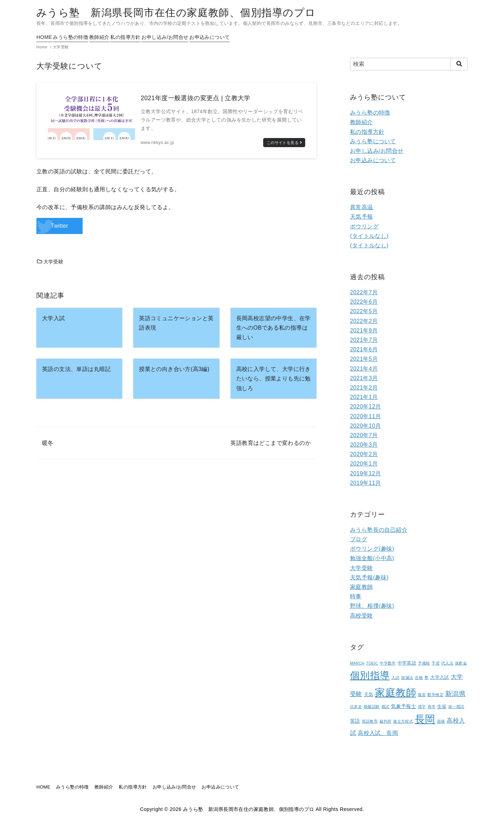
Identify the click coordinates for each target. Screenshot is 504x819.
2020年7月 (364, 435)
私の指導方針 (148, 37)
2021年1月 (364, 397)
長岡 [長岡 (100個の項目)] (425, 719)
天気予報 (362, 217)
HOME (44, 37)
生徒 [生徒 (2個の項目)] (442, 707)
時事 (356, 596)
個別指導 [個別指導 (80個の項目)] (370, 676)
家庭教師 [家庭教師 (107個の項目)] (395, 692)
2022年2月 (364, 321)
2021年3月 (364, 378)
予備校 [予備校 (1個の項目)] (424, 663)
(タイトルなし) (369, 236)
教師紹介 (114, 37)
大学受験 (50, 262)
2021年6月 (364, 349)
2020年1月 (364, 464)
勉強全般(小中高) (372, 558)
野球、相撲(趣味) (372, 606)
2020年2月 (364, 454)
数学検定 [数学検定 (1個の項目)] (435, 695)
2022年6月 (364, 302)
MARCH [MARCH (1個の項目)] (357, 663)
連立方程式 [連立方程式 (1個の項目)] (403, 721)
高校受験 (362, 616)
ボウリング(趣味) (372, 549)
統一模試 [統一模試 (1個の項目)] (456, 707)
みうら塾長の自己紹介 (379, 530)
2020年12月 (366, 407)
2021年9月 (364, 331)
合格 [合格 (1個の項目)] (419, 677)
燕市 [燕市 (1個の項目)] (432, 707)
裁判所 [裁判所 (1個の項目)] (385, 721)
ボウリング (364, 226)
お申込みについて (247, 37)
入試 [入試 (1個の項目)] (395, 677)
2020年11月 (366, 416)
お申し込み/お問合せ (195, 37)
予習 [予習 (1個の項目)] (436, 663)
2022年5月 (364, 311)
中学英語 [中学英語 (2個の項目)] (407, 663)
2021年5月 (364, 359)
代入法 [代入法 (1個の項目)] (447, 663)
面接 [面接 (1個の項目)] (441, 721)
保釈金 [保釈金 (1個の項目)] (461, 663)
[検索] (409, 64)
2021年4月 (364, 369)
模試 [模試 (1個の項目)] (386, 707)
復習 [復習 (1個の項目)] (422, 695)
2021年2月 (364, 388)
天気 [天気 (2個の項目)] (369, 695)
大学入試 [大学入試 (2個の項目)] (440, 677)
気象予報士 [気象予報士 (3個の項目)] (404, 706)
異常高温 (362, 207)
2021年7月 (364, 340)
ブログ (359, 539)
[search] (459, 64)
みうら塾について (373, 141)
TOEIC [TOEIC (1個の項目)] (372, 663)
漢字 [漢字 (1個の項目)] (422, 707)
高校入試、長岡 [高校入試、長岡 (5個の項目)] (378, 733)
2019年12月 (366, 473)
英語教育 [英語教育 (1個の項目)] (370, 721)
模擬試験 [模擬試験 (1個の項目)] (372, 707)
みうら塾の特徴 (78, 37)
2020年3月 (364, 445)
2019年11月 (366, 483)
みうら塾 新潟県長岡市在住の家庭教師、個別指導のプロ (176, 13)
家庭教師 (362, 587)
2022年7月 (364, 292)
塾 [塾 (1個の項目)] (426, 677)
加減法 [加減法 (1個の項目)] (407, 677)
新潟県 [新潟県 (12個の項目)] (455, 694)
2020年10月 (366, 426)
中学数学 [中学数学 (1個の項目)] (388, 663)
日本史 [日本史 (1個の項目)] (356, 707)
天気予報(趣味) (369, 577)
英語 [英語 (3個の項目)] (355, 721)
